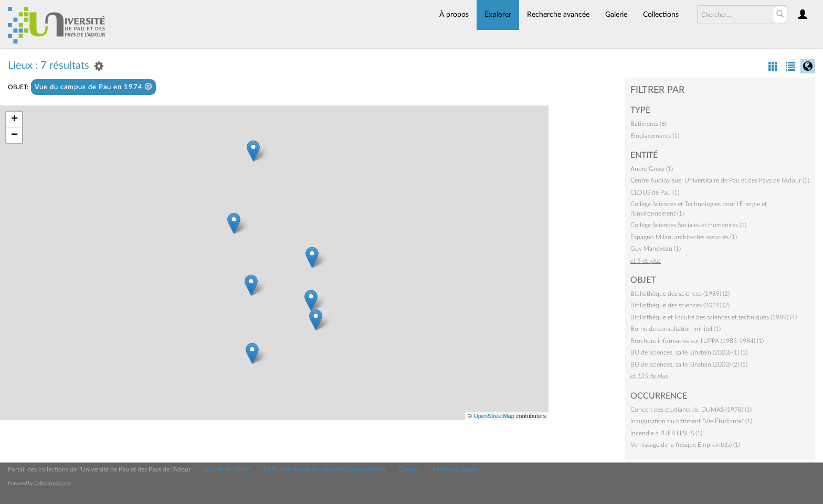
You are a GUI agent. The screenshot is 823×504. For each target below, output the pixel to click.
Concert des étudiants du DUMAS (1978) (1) (691, 410)
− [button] (14, 135)
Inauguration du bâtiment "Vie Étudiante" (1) (691, 421)
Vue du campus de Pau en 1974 (93, 87)
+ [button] (14, 120)
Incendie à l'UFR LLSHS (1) (666, 433)
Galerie (616, 15)
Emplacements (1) (655, 136)
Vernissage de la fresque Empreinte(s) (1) (685, 445)
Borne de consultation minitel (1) (676, 329)
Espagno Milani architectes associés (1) (684, 237)
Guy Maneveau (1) (656, 249)
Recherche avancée (558, 15)
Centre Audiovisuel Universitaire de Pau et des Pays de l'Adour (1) (720, 180)
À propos (454, 15)
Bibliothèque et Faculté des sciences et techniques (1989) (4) (714, 317)
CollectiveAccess (52, 484)
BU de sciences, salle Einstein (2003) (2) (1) (689, 364)
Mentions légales (456, 469)
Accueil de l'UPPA (227, 469)
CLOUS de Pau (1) (655, 192)
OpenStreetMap (494, 416)
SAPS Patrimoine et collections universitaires (325, 469)
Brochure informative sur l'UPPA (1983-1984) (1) (697, 341)
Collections (661, 15)
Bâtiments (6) (648, 124)
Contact (409, 469)
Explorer (498, 15)
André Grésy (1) (652, 169)
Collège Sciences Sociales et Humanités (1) (688, 225)
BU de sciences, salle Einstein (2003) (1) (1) (689, 352)
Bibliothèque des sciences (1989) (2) (680, 294)
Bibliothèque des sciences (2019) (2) (680, 305)
